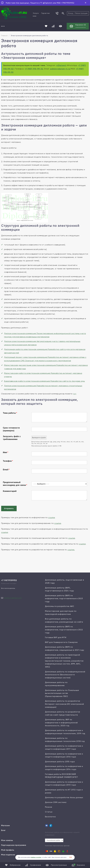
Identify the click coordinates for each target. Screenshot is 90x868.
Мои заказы (7, 840)
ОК (71, 857)
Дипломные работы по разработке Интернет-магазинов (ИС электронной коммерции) (64, 704)
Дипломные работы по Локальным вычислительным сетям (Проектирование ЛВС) (62, 693)
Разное (49, 807)
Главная (4, 36)
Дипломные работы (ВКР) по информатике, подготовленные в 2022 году (64, 630)
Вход (71, 13)
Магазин (5, 825)
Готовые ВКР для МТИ (56, 637)
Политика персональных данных (57, 846)
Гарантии (45, 13)
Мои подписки (8, 855)
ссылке (52, 517)
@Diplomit (61, 65)
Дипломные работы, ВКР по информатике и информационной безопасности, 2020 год (61, 723)
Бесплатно (50, 817)
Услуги (36, 13)
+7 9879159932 (9, 580)
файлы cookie (36, 857)
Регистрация (81, 13)
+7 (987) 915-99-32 (34, 69)
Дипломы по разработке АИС (60, 606)
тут (75, 394)
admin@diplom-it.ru (60, 69)
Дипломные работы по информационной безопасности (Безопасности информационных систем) (65, 675)
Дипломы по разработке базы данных (64, 797)
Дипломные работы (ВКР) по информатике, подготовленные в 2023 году (64, 599)
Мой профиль (8, 850)
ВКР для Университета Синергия (61, 642)
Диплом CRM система (56, 802)
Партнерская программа (14, 845)
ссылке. (71, 550)
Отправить (9, 508)
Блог (3, 830)
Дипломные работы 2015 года (60, 762)
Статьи (49, 812)
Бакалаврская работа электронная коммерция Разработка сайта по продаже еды (44, 381)
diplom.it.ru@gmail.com (13, 598)
